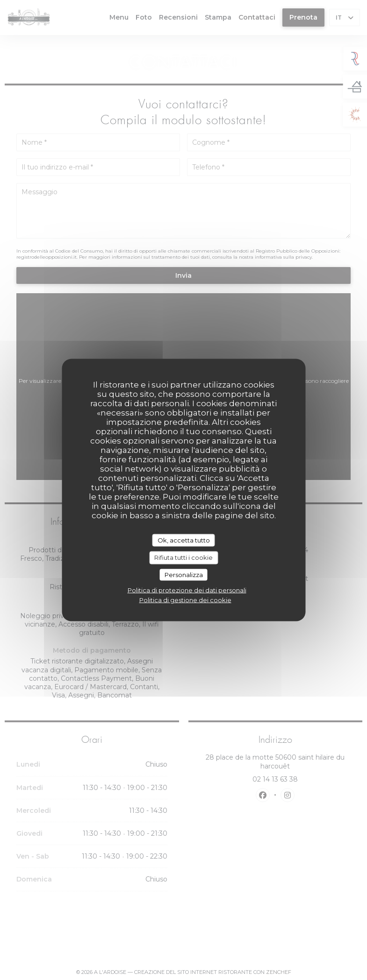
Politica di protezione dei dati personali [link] (187, 590)
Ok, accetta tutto (184, 540)
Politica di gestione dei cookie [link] (185, 600)
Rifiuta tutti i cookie (183, 557)
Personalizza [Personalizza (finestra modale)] (184, 574)
